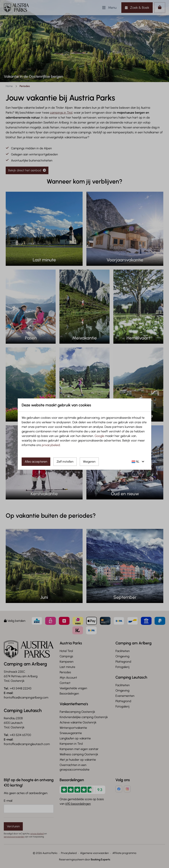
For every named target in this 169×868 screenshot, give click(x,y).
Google (99, 436)
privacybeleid (51, 445)
